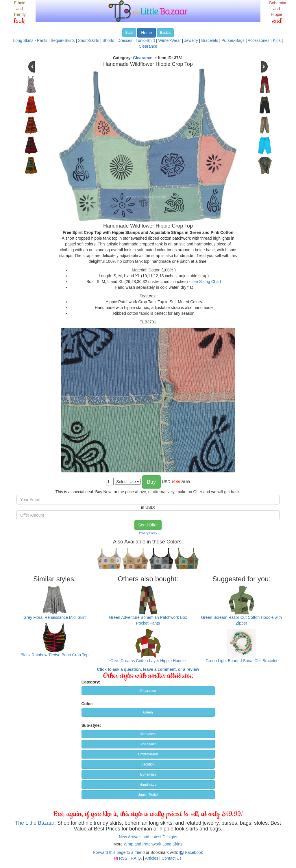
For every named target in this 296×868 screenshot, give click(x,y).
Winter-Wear (170, 40)
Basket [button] (165, 33)
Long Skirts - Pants (30, 40)
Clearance (148, 46)
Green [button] (148, 712)
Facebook (194, 852)
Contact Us (172, 858)
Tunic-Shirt (145, 40)
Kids (277, 40)
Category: (91, 682)
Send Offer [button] (148, 525)
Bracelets (210, 40)
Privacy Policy (148, 533)
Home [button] (146, 33)
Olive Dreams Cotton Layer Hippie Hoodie (148, 661)
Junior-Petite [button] (148, 795)
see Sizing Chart (206, 282)
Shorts (108, 40)
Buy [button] (151, 482)
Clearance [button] (148, 691)
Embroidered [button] (148, 754)
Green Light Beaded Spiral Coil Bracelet (241, 661)
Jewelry (191, 40)
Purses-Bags (233, 40)
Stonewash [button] (148, 744)
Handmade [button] (148, 785)
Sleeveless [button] (148, 734)
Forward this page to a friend (119, 852)
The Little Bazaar (35, 823)
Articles (152, 858)
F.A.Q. (136, 858)
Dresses (125, 40)
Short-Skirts (89, 40)
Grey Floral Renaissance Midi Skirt (55, 617)
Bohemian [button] (148, 774)
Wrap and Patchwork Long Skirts (153, 844)
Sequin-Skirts (63, 40)
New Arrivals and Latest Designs (148, 837)
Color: (87, 704)
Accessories (259, 40)
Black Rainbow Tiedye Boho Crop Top (54, 655)
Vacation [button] (148, 764)
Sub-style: (91, 725)
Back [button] (129, 33)
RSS (123, 858)
